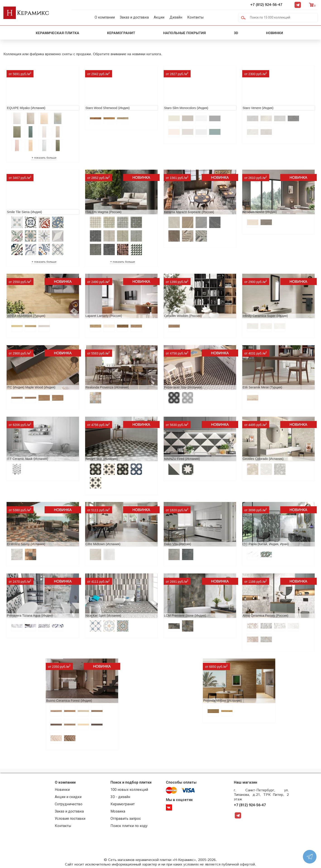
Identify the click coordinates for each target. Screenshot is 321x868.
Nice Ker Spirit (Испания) (103, 616)
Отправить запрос (126, 819)
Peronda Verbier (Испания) (223, 701)
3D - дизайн (120, 797)
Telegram (298, 5)
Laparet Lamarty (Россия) (104, 316)
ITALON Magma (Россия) (104, 212)
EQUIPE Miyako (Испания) (26, 108)
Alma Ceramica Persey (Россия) (266, 616)
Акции (159, 17)
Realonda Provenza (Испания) (107, 387)
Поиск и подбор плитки (131, 782)
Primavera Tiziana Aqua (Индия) (30, 616)
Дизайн (176, 17)
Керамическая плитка (57, 33)
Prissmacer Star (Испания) (183, 387)
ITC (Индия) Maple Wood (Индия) (31, 387)
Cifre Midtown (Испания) (103, 544)
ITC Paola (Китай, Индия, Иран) (266, 544)
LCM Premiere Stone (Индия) (185, 616)
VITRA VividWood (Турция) (26, 316)
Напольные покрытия (184, 33)
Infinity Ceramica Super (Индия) (265, 316)
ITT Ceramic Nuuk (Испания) (28, 459)
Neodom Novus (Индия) (260, 212)
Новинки (275, 33)
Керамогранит (121, 33)
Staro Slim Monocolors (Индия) (186, 108)
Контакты (195, 17)
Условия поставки (70, 819)
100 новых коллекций (129, 790)
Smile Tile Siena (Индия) (25, 212)
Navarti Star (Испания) (102, 459)
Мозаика (118, 811)
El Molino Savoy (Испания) (26, 544)
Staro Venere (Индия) (258, 108)
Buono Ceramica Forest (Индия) (69, 701)
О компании (105, 17)
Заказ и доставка (134, 17)
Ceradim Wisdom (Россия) (183, 316)
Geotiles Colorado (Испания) (263, 459)
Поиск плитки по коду (129, 826)
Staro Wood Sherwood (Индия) (108, 108)
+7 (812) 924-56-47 (266, 5)
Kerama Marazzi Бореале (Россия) (189, 212)
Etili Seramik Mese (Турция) (262, 387)
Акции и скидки (68, 797)
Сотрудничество (69, 804)
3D (236, 33)
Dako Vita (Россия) (178, 544)
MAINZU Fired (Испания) (182, 459)
